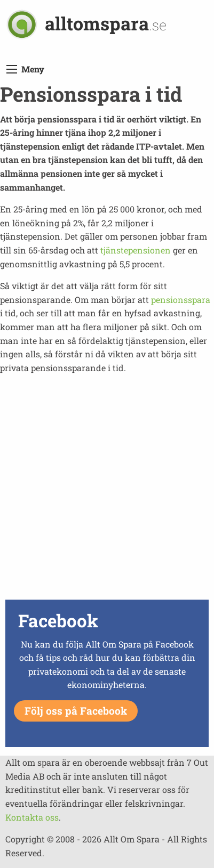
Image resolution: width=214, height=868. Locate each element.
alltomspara (106, 23)
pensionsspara (181, 300)
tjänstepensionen (136, 250)
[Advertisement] (107, 490)
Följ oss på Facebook (76, 711)
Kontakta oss (32, 817)
